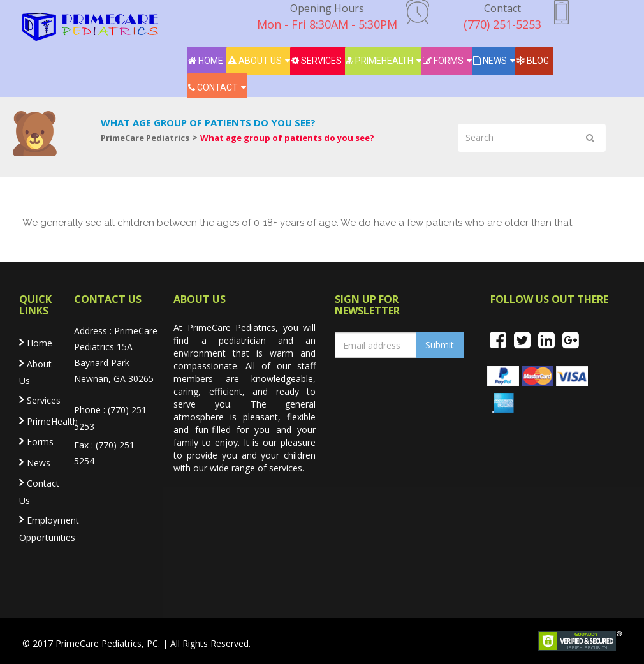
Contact (213, 87)
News (490, 61)
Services (317, 61)
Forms (443, 61)
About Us (255, 61)
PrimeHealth (380, 61)
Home (206, 61)
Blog (533, 61)
